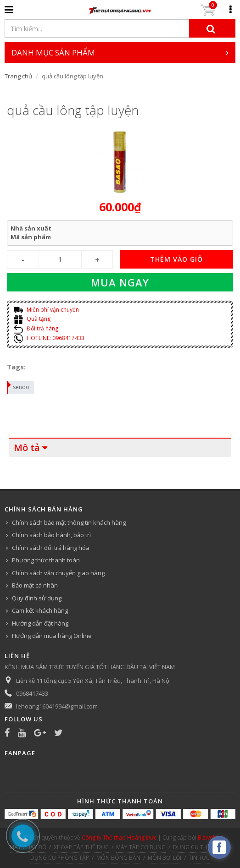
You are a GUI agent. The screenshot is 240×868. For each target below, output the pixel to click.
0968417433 (32, 693)
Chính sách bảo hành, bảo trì (51, 535)
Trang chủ (18, 76)
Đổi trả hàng (36, 328)
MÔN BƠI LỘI (165, 858)
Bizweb (207, 838)
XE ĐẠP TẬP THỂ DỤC (81, 847)
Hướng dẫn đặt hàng (40, 623)
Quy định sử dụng (37, 598)
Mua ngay (120, 282)
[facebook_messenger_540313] (219, 847)
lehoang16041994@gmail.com (57, 706)
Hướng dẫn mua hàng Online (52, 636)
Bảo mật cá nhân (35, 585)
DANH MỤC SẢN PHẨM (120, 52)
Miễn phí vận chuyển (46, 310)
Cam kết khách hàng (40, 610)
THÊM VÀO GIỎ (176, 259)
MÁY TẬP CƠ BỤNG (141, 847)
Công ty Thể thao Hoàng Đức (119, 838)
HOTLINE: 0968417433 (49, 338)
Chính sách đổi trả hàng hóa (51, 548)
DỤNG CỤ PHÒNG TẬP (60, 858)
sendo (19, 386)
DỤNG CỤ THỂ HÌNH (199, 847)
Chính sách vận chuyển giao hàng (58, 573)
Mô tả (27, 448)
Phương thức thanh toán (46, 560)
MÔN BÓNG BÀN (118, 858)
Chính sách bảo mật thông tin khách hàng (69, 522)
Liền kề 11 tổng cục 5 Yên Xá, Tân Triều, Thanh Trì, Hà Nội (93, 681)
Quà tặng (32, 319)
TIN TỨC (199, 858)
